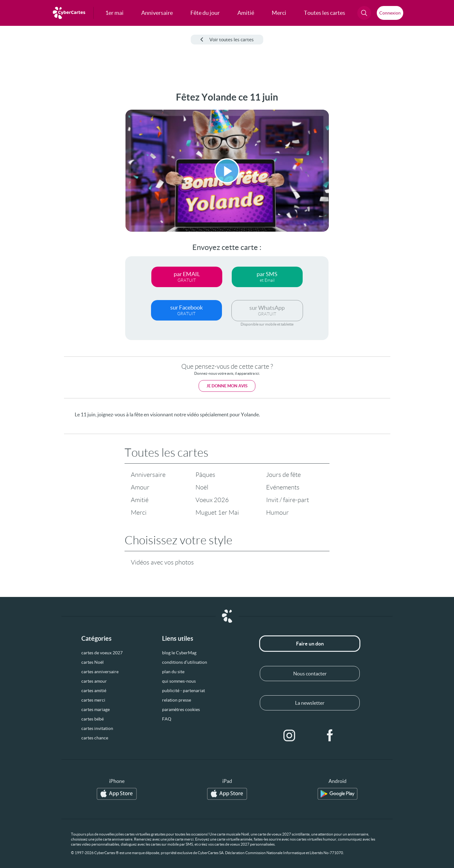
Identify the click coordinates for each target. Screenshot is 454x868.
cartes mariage (96, 709)
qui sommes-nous (179, 681)
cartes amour (94, 681)
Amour (140, 487)
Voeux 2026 (212, 500)
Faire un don (310, 644)
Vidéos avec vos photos (162, 562)
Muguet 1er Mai (217, 512)
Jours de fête (283, 475)
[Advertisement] (52, 186)
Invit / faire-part (288, 500)
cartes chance (95, 738)
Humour (277, 512)
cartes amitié (94, 691)
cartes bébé (93, 719)
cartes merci (93, 700)
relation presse (177, 700)
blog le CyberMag (179, 653)
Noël (202, 487)
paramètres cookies (181, 709)
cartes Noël (93, 662)
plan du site (173, 672)
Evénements (283, 487)
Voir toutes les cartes (227, 40)
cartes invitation (97, 728)
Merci (139, 512)
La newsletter (310, 703)
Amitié (140, 500)
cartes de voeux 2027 (102, 653)
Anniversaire (148, 475)
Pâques (205, 475)
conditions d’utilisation (185, 662)
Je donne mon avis (227, 386)
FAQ (167, 719)
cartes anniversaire (100, 672)
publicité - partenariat (183, 691)
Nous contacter (310, 674)
